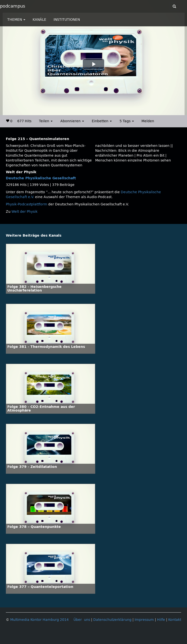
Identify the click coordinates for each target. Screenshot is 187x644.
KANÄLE (39, 20)
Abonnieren (72, 121)
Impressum (144, 620)
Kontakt (175, 620)
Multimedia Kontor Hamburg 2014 (39, 620)
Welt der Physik (24, 212)
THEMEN (16, 20)
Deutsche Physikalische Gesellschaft (41, 178)
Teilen (46, 121)
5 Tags (127, 121)
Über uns (82, 620)
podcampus (13, 6)
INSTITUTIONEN (67, 20)
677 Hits (24, 121)
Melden (148, 121)
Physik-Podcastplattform (27, 204)
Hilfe (161, 620)
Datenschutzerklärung (112, 620)
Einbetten (102, 121)
